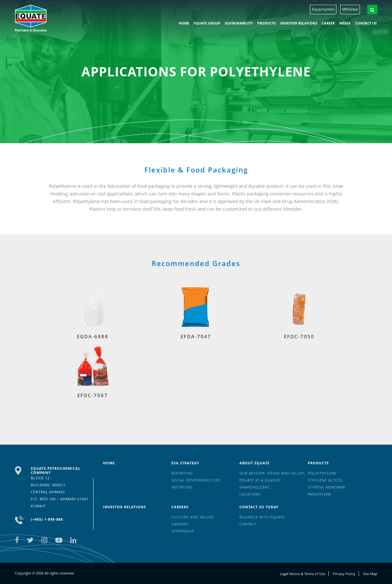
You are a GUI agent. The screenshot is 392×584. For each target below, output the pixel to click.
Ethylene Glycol (325, 480)
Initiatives (182, 487)
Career (328, 23)
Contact (248, 524)
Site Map (370, 574)
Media (345, 23)
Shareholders (254, 487)
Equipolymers (323, 9)
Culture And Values (193, 517)
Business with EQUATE (262, 517)
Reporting (182, 473)
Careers (180, 507)
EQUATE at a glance (260, 480)
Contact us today (259, 507)
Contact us (366, 23)
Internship (183, 531)
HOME (184, 23)
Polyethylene (322, 473)
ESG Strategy (185, 463)
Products (266, 23)
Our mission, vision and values (272, 473)
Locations (250, 494)
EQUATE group (207, 23)
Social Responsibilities (196, 480)
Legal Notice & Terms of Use (303, 574)
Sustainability (239, 23)
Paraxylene (320, 494)
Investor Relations (299, 23)
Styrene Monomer (327, 487)
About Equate (254, 463)
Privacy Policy (344, 574)
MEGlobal (350, 9)
